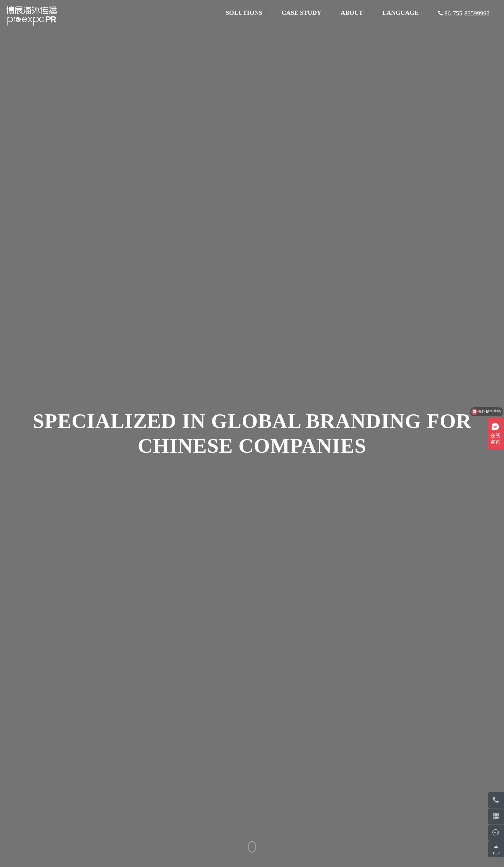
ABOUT (352, 13)
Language (400, 13)
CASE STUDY (301, 13)
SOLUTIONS (244, 13)
